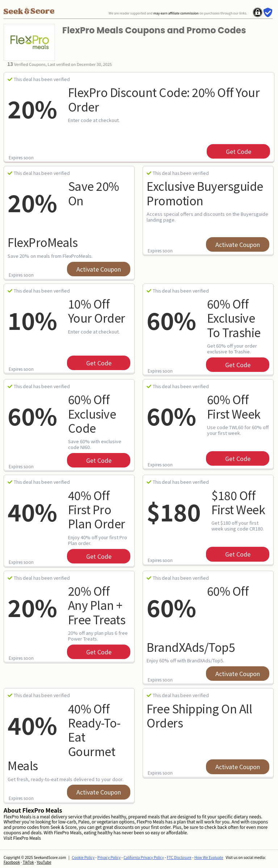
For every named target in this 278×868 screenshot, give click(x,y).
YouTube (44, 862)
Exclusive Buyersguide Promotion (205, 193)
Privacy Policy (109, 857)
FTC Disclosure (179, 857)
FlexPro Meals (27, 838)
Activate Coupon (99, 269)
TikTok (28, 862)
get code (239, 151)
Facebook (12, 862)
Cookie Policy (83, 857)
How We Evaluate (209, 857)
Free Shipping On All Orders (199, 715)
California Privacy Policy (144, 857)
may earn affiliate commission (176, 13)
